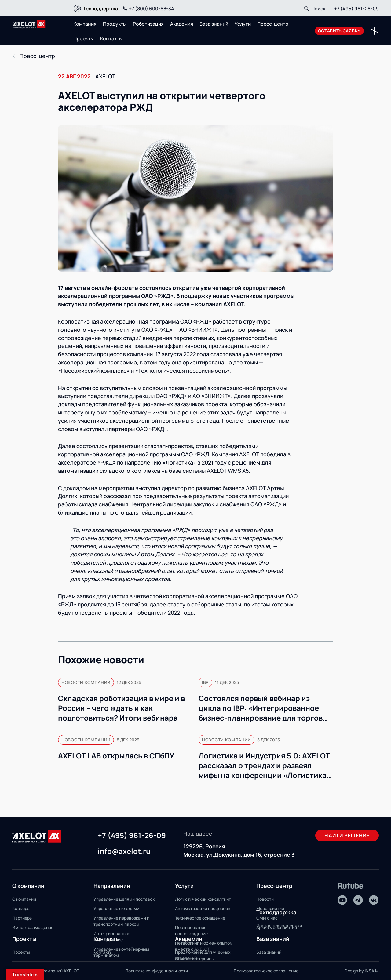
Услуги (243, 24)
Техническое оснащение (200, 918)
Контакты (111, 38)
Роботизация (148, 24)
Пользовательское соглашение (266, 971)
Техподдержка (100, 9)
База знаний (214, 24)
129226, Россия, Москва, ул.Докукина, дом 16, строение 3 (239, 850)
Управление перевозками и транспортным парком (121, 921)
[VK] (374, 900)
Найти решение (347, 835)
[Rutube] (351, 886)
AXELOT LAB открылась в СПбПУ (117, 756)
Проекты (84, 38)
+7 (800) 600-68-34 (148, 9)
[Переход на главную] (29, 24)
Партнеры (22, 918)
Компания (85, 24)
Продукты (115, 24)
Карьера (21, 908)
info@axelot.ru (124, 852)
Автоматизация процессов (203, 908)
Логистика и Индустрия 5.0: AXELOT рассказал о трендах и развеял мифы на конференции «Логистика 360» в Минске (264, 765)
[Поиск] (314, 9)
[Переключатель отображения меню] (374, 31)
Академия (182, 24)
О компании (24, 899)
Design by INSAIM (362, 971)
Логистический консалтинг (203, 899)
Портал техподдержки (279, 926)
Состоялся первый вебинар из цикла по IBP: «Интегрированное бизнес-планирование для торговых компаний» (265, 708)
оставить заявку (340, 31)
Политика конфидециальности (157, 971)
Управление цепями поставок (124, 899)
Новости (265, 899)
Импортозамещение (33, 927)
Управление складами (116, 908)
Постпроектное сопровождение (191, 930)
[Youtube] (342, 900)
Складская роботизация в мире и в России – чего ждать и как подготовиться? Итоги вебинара (121, 708)
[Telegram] (358, 900)
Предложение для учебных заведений (203, 955)
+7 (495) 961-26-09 (356, 9)
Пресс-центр (273, 24)
